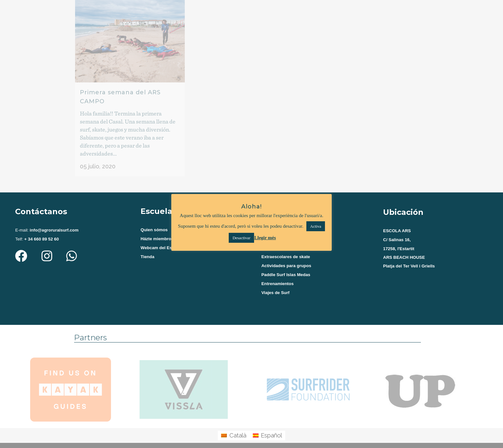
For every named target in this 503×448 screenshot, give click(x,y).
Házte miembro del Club (165, 233)
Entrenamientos (278, 279)
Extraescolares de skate (286, 251)
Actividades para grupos (286, 261)
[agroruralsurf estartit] (435, 288)
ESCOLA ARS (397, 224)
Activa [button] (316, 226)
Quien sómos (154, 223)
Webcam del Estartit (161, 242)
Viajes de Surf (276, 288)
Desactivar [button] (242, 238)
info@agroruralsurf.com (54, 224)
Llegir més (265, 238)
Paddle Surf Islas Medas (286, 270)
